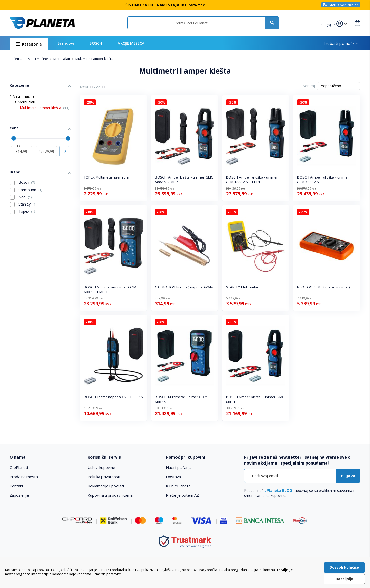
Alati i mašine (38, 59)
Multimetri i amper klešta (45, 108)
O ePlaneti (19, 467)
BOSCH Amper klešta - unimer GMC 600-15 (255, 399)
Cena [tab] (14, 128)
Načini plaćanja (179, 467)
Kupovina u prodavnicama (110, 495)
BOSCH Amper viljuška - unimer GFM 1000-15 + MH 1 (252, 180)
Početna (16, 59)
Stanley (23, 204)
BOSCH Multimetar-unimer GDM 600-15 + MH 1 (110, 289)
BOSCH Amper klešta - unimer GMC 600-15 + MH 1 (184, 180)
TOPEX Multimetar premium (106, 177)
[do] (46, 151)
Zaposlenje (19, 495)
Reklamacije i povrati (106, 486)
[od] (21, 151)
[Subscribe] (348, 476)
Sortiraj (309, 86)
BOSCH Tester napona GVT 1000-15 (113, 397)
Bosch (23, 182)
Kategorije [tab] (19, 85)
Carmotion (26, 190)
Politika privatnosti (104, 477)
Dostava (173, 477)
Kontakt (16, 486)
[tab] (45, 457)
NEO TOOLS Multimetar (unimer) (323, 287)
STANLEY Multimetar (242, 287)
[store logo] (42, 23)
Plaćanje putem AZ (182, 495)
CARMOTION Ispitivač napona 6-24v (184, 287)
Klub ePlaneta (178, 486)
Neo (21, 197)
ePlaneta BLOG (278, 490)
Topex (23, 211)
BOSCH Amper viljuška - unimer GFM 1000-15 (323, 180)
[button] (329, 24)
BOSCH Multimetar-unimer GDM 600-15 (181, 399)
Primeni (64, 151)
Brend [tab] (15, 172)
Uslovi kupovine (101, 467)
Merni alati (62, 59)
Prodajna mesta (24, 477)
